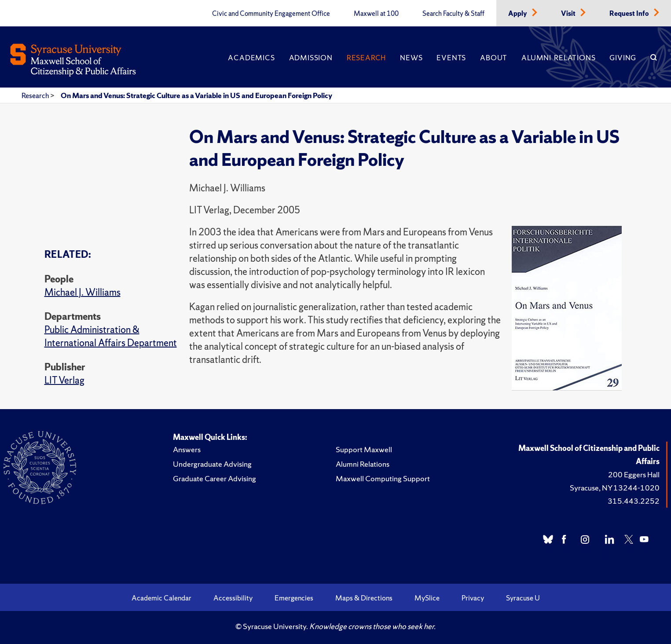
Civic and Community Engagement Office (271, 14)
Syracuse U (523, 598)
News (411, 58)
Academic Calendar (161, 598)
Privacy (473, 598)
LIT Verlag (64, 380)
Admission (311, 58)
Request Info (630, 14)
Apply (518, 14)
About (494, 58)
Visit (569, 14)
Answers (187, 449)
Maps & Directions (364, 598)
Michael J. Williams (82, 292)
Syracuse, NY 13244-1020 (615, 488)
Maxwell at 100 (376, 14)
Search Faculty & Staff (453, 14)
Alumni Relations (558, 58)
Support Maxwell (364, 449)
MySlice (427, 598)
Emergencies (294, 598)
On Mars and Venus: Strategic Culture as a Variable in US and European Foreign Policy (196, 95)
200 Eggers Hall (634, 474)
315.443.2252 (634, 501)
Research (366, 58)
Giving (623, 58)
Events (451, 58)
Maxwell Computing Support (383, 478)
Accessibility (233, 598)
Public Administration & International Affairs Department (111, 336)
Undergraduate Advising (212, 464)
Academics (251, 58)
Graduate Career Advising (214, 478)
